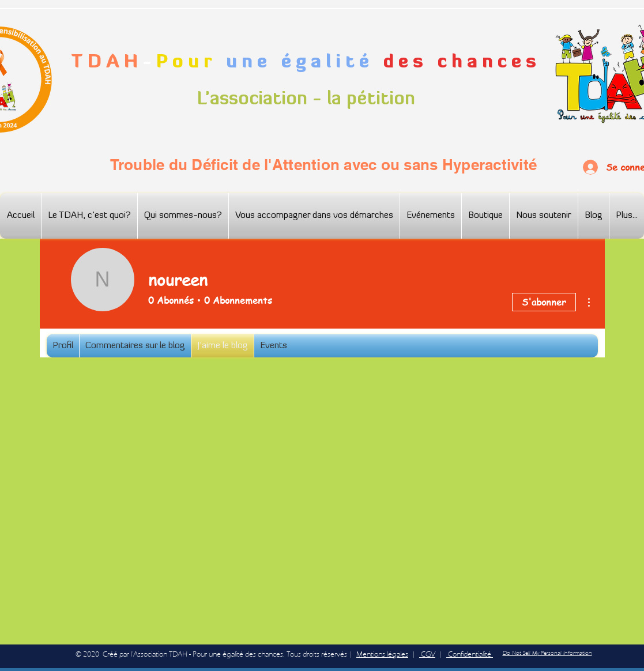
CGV (427, 654)
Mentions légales (382, 654)
